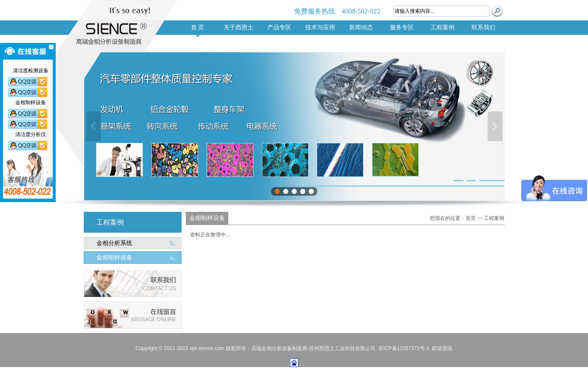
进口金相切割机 (141, 340)
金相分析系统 (114, 243)
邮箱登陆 (442, 348)
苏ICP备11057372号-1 (404, 348)
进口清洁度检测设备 (73, 340)
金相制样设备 (114, 258)
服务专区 (402, 27)
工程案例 (443, 27)
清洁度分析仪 (110, 340)
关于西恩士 (239, 27)
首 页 (198, 27)
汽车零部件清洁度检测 (28, 340)
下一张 (495, 126)
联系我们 (483, 27)
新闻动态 (361, 27)
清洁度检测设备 (209, 340)
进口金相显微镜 (175, 340)
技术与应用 (320, 27)
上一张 (93, 126)
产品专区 (279, 27)
